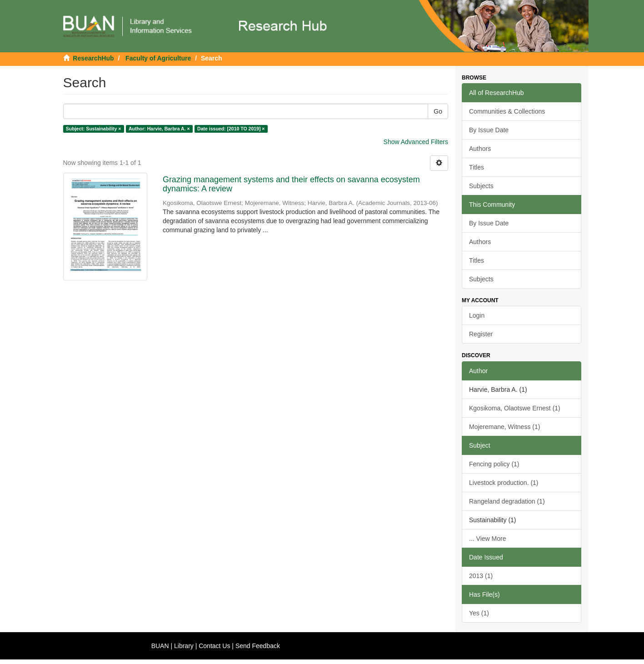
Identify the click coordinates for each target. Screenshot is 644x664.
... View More (487, 539)
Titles (477, 167)
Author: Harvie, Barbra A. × (159, 129)
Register (481, 334)
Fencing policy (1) (494, 464)
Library (184, 646)
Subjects (481, 186)
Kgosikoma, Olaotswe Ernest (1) (515, 408)
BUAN (160, 646)
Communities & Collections (507, 111)
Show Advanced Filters (416, 142)
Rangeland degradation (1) (507, 501)
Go (438, 111)
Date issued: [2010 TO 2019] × (231, 129)
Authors (480, 149)
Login (477, 315)
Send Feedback (258, 646)
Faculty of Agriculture (158, 58)
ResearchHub (93, 58)
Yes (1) (479, 613)
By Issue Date (489, 130)
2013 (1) (481, 576)
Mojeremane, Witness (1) (504, 427)
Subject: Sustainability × (94, 129)
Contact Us (214, 646)
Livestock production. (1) (504, 483)
